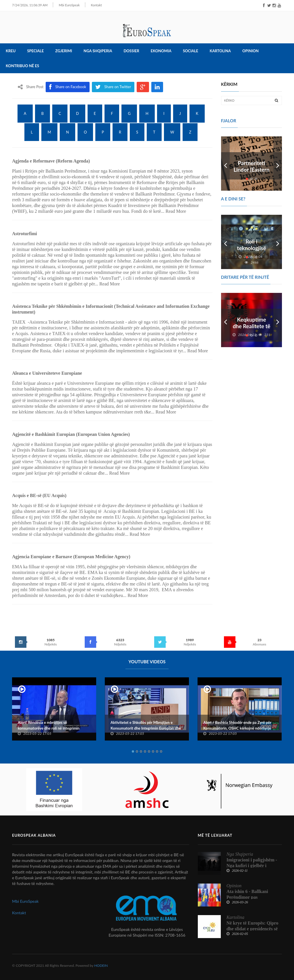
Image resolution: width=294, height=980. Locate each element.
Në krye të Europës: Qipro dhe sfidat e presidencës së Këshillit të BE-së (253, 929)
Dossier (131, 51)
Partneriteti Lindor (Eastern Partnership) (251, 170)
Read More (176, 211)
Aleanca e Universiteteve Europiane (47, 373)
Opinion (251, 51)
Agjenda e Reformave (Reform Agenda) (51, 161)
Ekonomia (161, 51)
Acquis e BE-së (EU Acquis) (39, 496)
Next (278, 164)
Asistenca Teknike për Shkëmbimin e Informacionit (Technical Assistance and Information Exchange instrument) (111, 309)
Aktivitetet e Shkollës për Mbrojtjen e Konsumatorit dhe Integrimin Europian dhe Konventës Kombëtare (146, 728)
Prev (225, 164)
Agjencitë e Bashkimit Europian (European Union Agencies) (71, 435)
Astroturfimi (25, 234)
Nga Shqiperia (98, 51)
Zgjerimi (64, 51)
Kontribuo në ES (22, 66)
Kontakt (88, 5)
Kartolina (220, 51)
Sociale (190, 51)
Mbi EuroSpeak (61, 5)
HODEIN (101, 965)
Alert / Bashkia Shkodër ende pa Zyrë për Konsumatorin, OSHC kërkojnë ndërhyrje (237, 725)
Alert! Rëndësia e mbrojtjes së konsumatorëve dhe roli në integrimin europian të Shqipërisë (49, 728)
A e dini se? (233, 199)
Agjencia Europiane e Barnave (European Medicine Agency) (71, 557)
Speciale (35, 51)
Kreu (11, 51)
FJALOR (229, 121)
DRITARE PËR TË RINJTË (245, 277)
